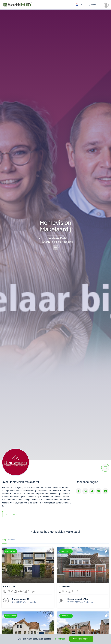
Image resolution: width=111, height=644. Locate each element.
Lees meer (60, 639)
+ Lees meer (12, 514)
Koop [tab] (4, 540)
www (55, 247)
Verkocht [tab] (12, 540)
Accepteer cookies (81, 639)
